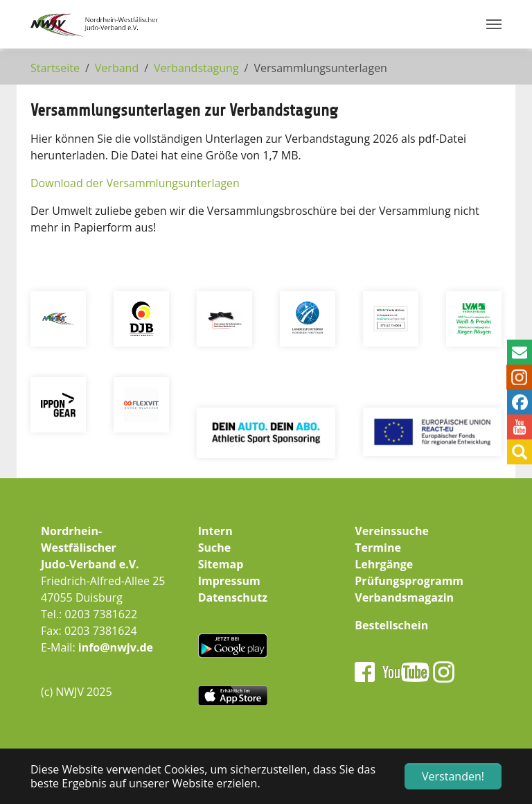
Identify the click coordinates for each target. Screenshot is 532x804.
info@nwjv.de (116, 647)
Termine (378, 548)
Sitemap (221, 564)
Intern (215, 531)
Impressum (229, 581)
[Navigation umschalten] (494, 24)
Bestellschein (391, 625)
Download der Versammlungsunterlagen (135, 183)
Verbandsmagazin (404, 597)
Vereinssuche (392, 531)
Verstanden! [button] (453, 776)
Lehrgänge (384, 564)
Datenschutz (233, 597)
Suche (215, 548)
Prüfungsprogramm (409, 581)
